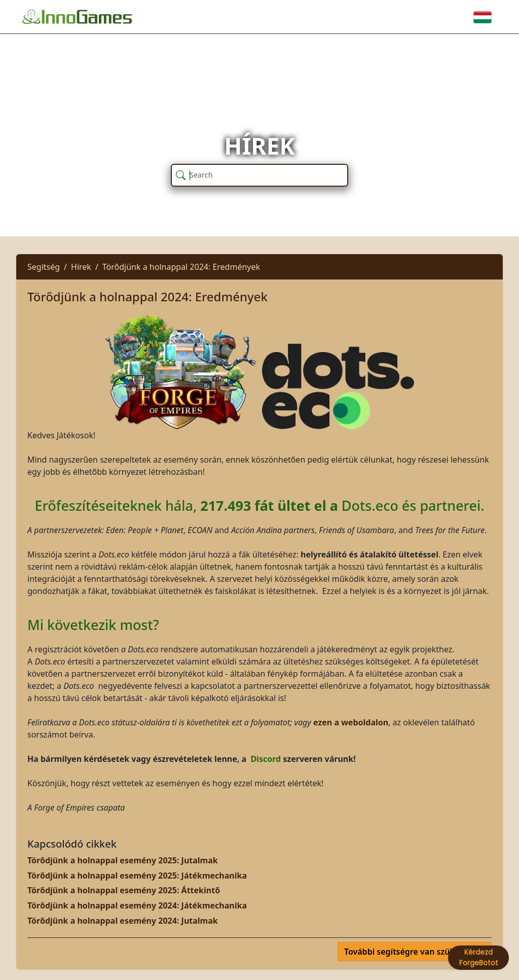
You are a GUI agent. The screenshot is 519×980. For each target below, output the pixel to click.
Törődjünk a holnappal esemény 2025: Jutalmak (123, 860)
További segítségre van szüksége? (412, 952)
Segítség (44, 267)
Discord (267, 759)
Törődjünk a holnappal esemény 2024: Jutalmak (123, 921)
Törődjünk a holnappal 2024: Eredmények (181, 267)
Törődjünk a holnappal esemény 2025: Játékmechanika (137, 876)
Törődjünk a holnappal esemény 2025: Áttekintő (124, 890)
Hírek (81, 267)
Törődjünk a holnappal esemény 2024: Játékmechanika (137, 905)
